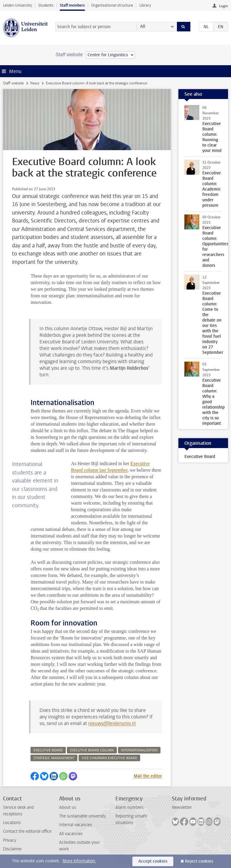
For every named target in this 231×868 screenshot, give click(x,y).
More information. (79, 861)
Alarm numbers (129, 807)
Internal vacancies (76, 825)
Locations (12, 823)
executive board (48, 750)
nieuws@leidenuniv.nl (112, 723)
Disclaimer (12, 849)
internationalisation (139, 750)
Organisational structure (112, 5)
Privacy (10, 840)
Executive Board (200, 457)
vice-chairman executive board (109, 758)
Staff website (13, 83)
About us (68, 807)
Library (145, 5)
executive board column (92, 750)
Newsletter (182, 807)
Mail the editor (148, 776)
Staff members (72, 5)
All (143, 26)
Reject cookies (199, 861)
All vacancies (71, 834)
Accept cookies (153, 861)
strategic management (54, 758)
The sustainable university (83, 816)
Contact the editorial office (27, 831)
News (35, 83)
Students (46, 5)
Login (224, 6)
